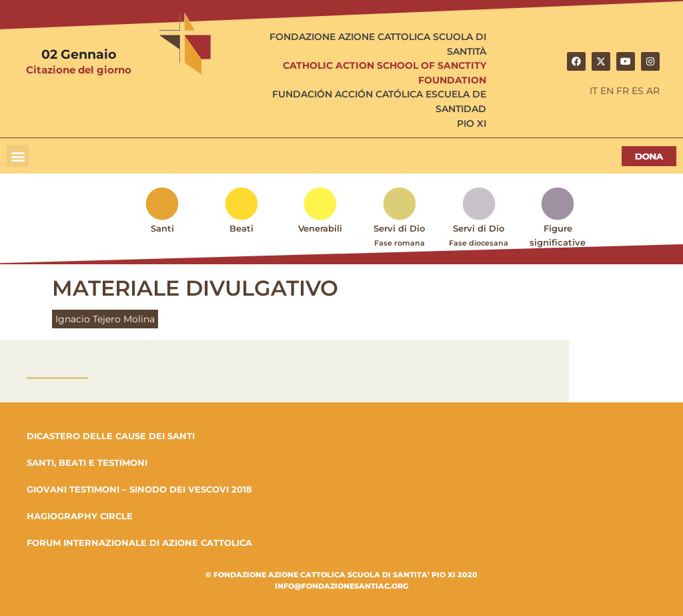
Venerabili (320, 228)
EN (607, 91)
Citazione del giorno (79, 70)
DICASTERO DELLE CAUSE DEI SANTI (111, 436)
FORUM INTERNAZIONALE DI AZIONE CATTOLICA (139, 543)
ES (638, 91)
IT (594, 91)
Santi (162, 228)
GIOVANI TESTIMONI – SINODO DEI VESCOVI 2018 (139, 489)
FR (623, 91)
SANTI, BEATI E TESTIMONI (87, 463)
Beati (241, 228)
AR (653, 91)
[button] (18, 156)
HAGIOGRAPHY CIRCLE (80, 516)
